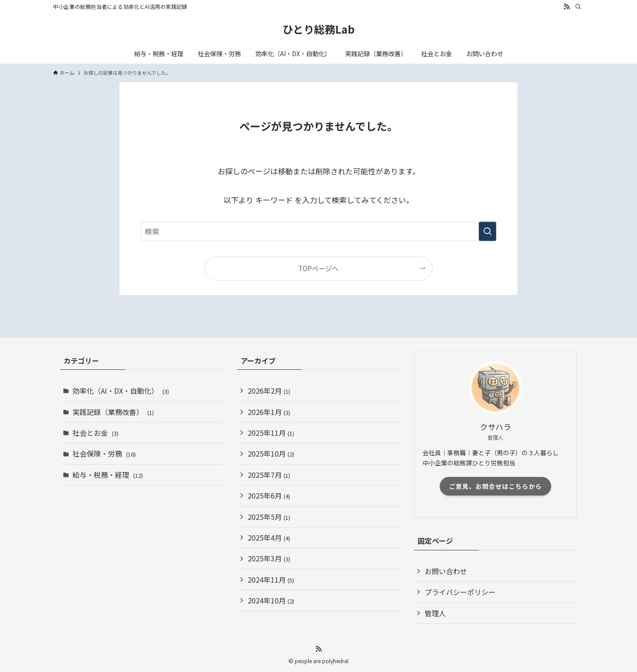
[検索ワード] (318, 231)
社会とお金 (96, 433)
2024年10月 (271, 600)
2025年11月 (271, 433)
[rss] (567, 7)
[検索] (578, 7)
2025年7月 (269, 475)
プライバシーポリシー (460, 592)
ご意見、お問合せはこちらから (495, 486)
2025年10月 (271, 453)
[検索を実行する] (487, 231)
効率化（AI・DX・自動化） (121, 391)
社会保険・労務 (104, 453)
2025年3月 (269, 558)
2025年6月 (269, 495)
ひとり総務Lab (319, 29)
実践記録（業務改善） (113, 412)
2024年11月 (271, 580)
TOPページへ (318, 268)
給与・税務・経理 (108, 475)
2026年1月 (269, 412)
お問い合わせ (446, 571)
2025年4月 (269, 538)
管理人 (435, 613)
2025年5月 (269, 517)
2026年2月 (269, 391)
